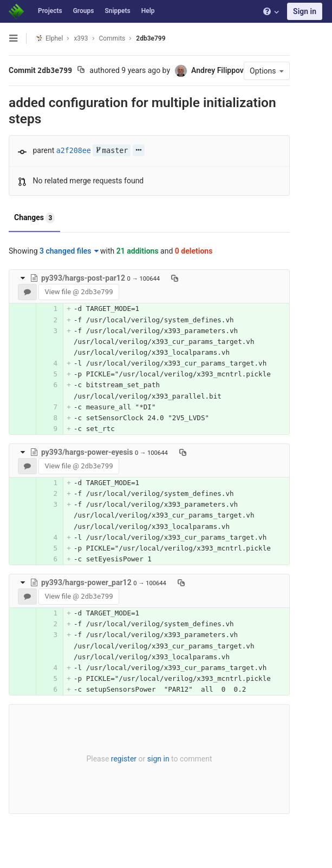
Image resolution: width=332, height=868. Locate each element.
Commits (112, 38)
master (112, 151)
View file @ (79, 292)
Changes (34, 218)
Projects (50, 11)
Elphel (49, 38)
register (124, 759)
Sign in (305, 11)
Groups (84, 11)
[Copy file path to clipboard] (175, 278)
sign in (158, 759)
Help (148, 11)
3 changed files (69, 251)
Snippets (117, 11)
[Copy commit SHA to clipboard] (81, 71)
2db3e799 (151, 38)
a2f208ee (74, 151)
